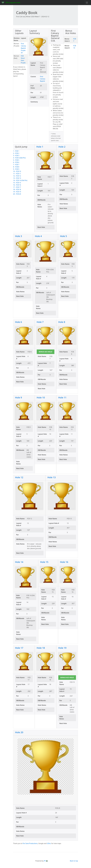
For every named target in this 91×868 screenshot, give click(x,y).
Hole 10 (41, 397)
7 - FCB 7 (16, 165)
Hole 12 (19, 477)
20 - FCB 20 (17, 194)
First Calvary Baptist (43, 79)
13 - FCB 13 (17, 178)
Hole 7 (40, 322)
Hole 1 (40, 147)
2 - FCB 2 (16, 153)
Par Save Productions (30, 843)
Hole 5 (63, 236)
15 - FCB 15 (17, 183)
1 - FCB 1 (16, 151)
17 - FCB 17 (17, 187)
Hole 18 (41, 648)
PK (46, 861)
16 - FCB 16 (17, 185)
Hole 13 (52, 477)
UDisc (49, 843)
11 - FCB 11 (17, 174)
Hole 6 (19, 322)
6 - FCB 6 (16, 162)
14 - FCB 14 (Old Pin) (20, 180)
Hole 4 (38, 236)
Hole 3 (19, 236)
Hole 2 (62, 147)
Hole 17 (19, 648)
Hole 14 (19, 562)
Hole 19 (62, 648)
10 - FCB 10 (17, 171)
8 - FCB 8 (16, 167)
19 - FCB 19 (17, 192)
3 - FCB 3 (16, 156)
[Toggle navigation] (87, 3)
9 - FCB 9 (16, 169)
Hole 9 (19, 397)
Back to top (74, 861)
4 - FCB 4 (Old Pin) (19, 158)
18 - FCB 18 (17, 189)
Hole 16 (64, 562)
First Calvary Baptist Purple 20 (23, 48)
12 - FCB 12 (17, 176)
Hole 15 (44, 562)
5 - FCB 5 (16, 160)
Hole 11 (62, 397)
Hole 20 (19, 732)
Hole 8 (62, 322)
